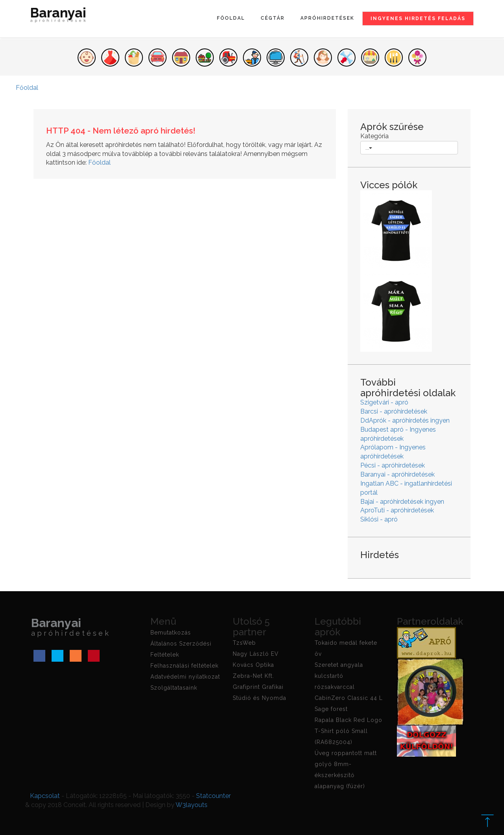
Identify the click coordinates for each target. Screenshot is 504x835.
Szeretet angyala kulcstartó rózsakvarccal (339, 676)
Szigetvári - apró (384, 402)
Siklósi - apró (379, 519)
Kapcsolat (45, 796)
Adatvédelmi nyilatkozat (185, 677)
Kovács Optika (253, 665)
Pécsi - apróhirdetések (393, 465)
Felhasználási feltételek (184, 666)
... (369, 148)
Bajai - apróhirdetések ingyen (402, 502)
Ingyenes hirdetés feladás (418, 19)
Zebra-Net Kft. (253, 676)
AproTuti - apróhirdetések (397, 510)
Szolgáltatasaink (174, 688)
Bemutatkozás (171, 633)
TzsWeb (244, 643)
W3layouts (192, 805)
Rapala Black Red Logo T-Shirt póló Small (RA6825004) (348, 731)
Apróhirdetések (327, 18)
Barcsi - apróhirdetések (394, 411)
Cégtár (273, 18)
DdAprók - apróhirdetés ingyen (405, 420)
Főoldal (231, 18)
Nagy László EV (256, 654)
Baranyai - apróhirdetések (397, 474)
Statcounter (213, 796)
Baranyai (59, 17)
